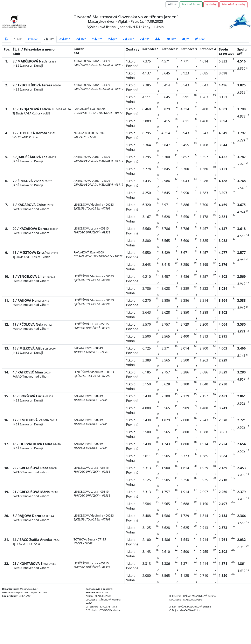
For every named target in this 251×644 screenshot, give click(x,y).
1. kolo (18, 39)
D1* (49, 39)
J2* (113, 39)
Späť (172, 4)
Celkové (33, 39)
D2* (81, 39)
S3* (145, 39)
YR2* (128, 39)
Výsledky (211, 4)
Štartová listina (191, 4)
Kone (200, 39)
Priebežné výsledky (233, 4)
